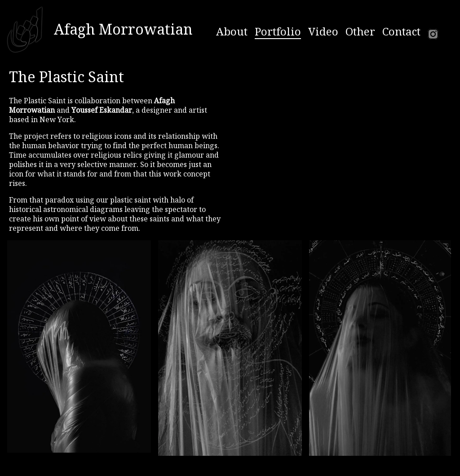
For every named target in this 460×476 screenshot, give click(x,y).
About (232, 31)
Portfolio (278, 31)
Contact (401, 31)
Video (323, 31)
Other (360, 31)
